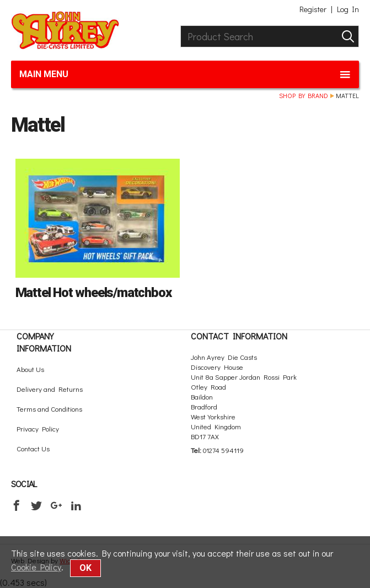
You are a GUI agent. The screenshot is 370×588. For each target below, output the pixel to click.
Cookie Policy (36, 567)
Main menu (185, 74)
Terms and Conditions (49, 409)
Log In (348, 9)
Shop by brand (304, 95)
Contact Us (33, 448)
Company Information (44, 342)
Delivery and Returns (50, 389)
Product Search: (181, 26)
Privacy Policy (38, 428)
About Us (30, 369)
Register (313, 9)
